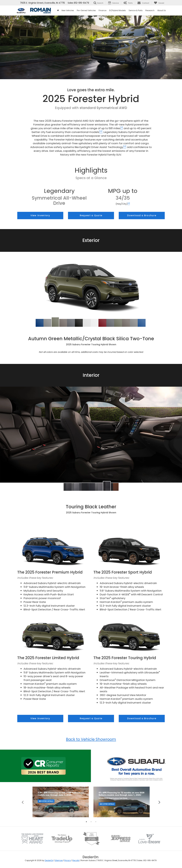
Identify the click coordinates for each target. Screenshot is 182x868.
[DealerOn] (91, 857)
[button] (40, 323)
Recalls (76, 860)
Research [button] (150, 10)
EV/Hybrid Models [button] (117, 10)
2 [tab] (91, 822)
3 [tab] (96, 822)
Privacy (68, 860)
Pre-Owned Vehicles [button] (86, 10)
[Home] (58, 11)
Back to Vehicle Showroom (91, 739)
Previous (23, 802)
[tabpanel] (61, 802)
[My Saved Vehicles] (159, 3)
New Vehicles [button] (68, 10)
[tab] (40, 323)
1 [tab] (86, 822)
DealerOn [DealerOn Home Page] (49, 860)
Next (159, 802)
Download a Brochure (142, 215)
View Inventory (40, 215)
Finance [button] (102, 10)
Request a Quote (91, 215)
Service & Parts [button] (136, 10)
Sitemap (59, 860)
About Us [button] (162, 10)
